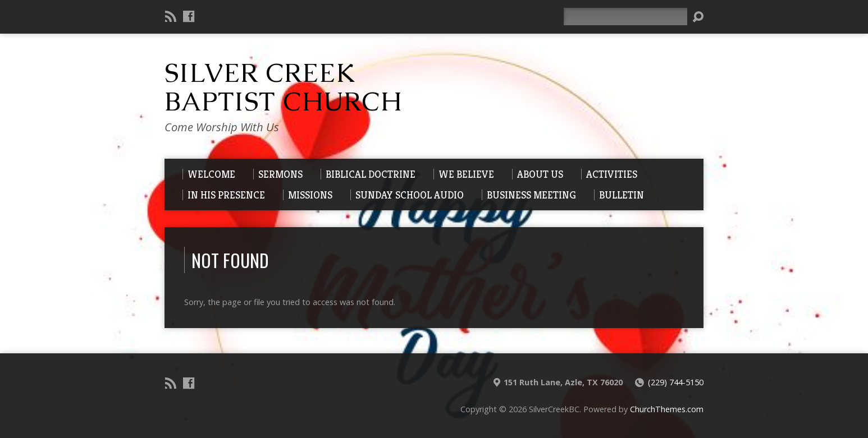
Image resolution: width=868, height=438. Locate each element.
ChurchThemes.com (667, 409)
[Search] (625, 17)
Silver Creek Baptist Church (283, 87)
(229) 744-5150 (676, 382)
